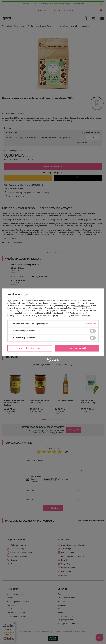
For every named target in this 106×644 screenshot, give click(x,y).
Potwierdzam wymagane (30, 348)
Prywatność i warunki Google (80, 308)
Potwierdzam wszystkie (77, 348)
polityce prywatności (82, 306)
